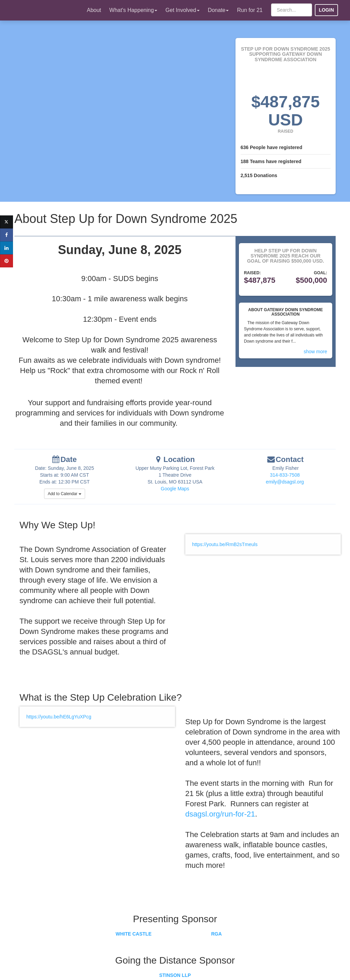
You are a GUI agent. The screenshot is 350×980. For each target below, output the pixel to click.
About (94, 10)
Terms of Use (240, 965)
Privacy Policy (275, 965)
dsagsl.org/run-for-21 (215, 806)
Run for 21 (250, 10)
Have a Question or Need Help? (92, 947)
